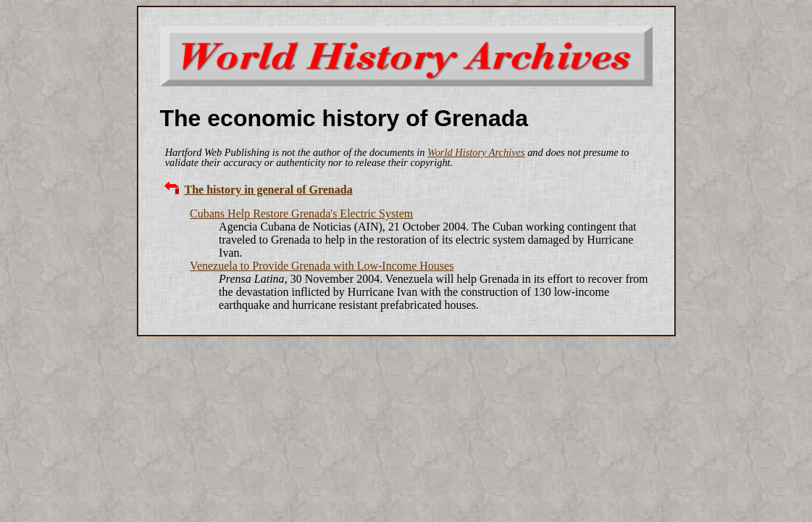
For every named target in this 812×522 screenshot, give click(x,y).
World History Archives (476, 152)
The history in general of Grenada (269, 190)
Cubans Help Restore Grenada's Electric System (301, 214)
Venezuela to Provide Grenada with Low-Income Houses (322, 266)
